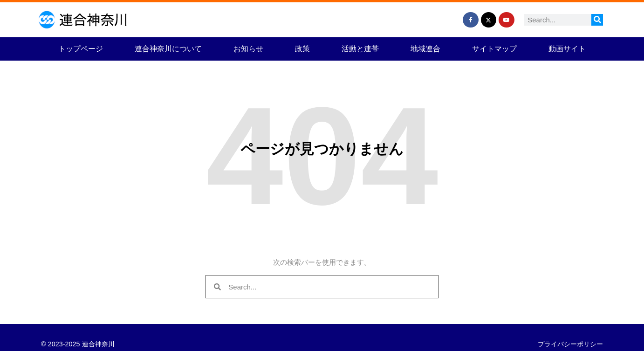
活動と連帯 (360, 49)
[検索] (597, 20)
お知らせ (248, 49)
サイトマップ (494, 49)
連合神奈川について (168, 49)
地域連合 (425, 49)
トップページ (81, 49)
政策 (302, 49)
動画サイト (567, 49)
